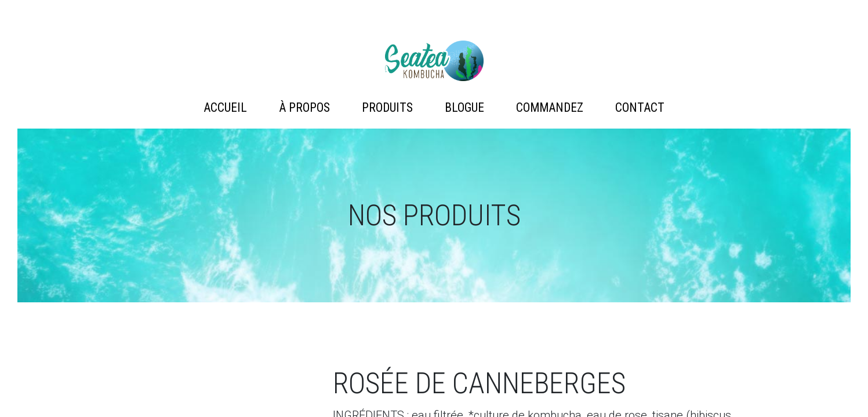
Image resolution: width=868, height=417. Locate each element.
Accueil (225, 107)
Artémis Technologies (434, 61)
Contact (640, 107)
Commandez (550, 107)
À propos (304, 107)
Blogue (464, 107)
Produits (387, 107)
